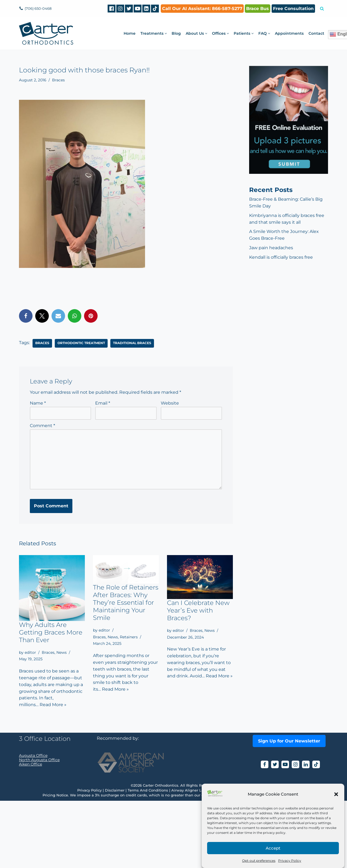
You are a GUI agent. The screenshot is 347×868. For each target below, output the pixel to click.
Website (170, 403)
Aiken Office (30, 831)
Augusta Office (33, 823)
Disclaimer (115, 857)
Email (103, 403)
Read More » (53, 706)
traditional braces (132, 343)
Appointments (289, 33)
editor (30, 653)
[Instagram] (120, 9)
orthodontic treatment (81, 343)
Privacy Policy (290, 861)
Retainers (129, 638)
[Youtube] (138, 9)
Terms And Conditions (148, 857)
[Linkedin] (146, 9)
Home (130, 33)
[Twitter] (129, 9)
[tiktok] (155, 9)
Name (38, 403)
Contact (316, 33)
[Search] (322, 9)
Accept (273, 848)
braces (42, 343)
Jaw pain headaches (271, 248)
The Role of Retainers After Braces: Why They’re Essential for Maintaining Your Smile (126, 603)
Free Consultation (293, 9)
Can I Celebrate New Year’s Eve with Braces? (198, 611)
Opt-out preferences (259, 861)
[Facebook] (112, 9)
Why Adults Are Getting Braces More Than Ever (51, 633)
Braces (58, 80)
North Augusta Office (39, 827)
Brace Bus (258, 9)
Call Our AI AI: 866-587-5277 (202, 9)
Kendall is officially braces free (281, 258)
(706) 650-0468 (39, 8)
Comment (42, 426)
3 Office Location (45, 806)
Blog (176, 33)
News (62, 653)
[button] (336, 794)
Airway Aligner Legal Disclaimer (201, 857)
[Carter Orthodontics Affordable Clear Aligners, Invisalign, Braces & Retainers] (46, 33)
